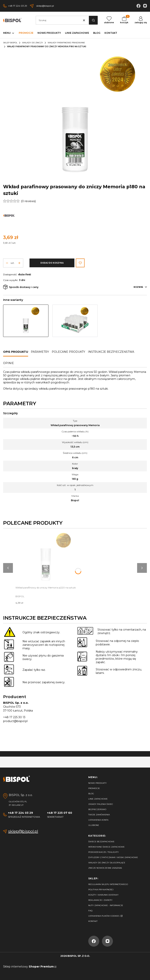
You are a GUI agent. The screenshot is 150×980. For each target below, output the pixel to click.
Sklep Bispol (10, 43)
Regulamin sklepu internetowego (108, 884)
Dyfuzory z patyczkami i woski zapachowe (113, 857)
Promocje (94, 788)
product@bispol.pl (15, 721)
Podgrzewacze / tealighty (104, 852)
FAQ (90, 911)
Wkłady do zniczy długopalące (107, 863)
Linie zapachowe (98, 799)
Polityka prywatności (101, 890)
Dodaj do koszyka (52, 263)
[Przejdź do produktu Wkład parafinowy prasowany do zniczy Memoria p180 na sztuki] (26, 321)
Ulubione (94, 825)
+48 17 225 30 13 (14, 717)
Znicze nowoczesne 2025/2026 (105, 868)
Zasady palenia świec (101, 804)
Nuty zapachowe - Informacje (106, 905)
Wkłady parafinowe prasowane (66, 43)
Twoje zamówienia (99, 815)
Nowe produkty (97, 783)
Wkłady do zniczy (33, 43)
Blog (91, 794)
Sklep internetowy (28, 967)
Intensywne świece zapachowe (106, 847)
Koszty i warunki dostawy (103, 895)
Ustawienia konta (98, 820)
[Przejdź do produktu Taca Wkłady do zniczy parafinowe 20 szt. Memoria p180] (75, 321)
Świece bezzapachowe (101, 842)
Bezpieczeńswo (97, 809)
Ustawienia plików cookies (104, 916)
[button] (93, 20)
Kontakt (93, 921)
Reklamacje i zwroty (100, 900)
